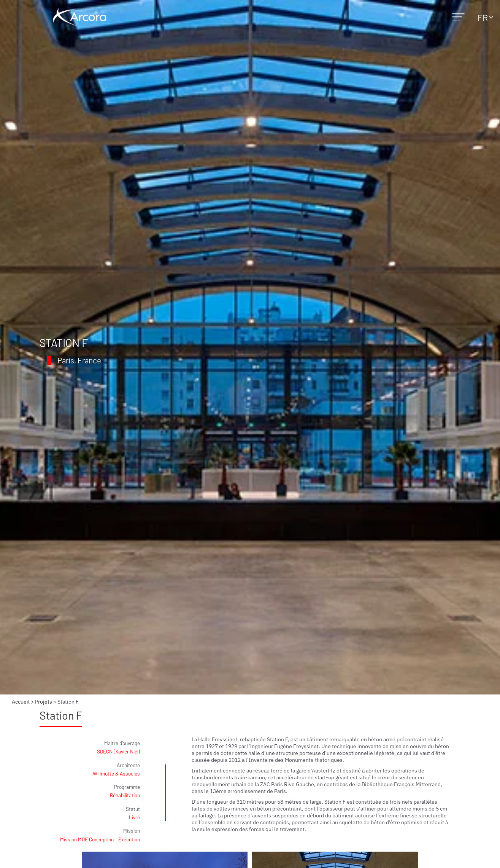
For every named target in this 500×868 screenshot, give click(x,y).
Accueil (21, 702)
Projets (44, 702)
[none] (484, 17)
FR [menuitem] (483, 17)
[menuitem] (484, 17)
